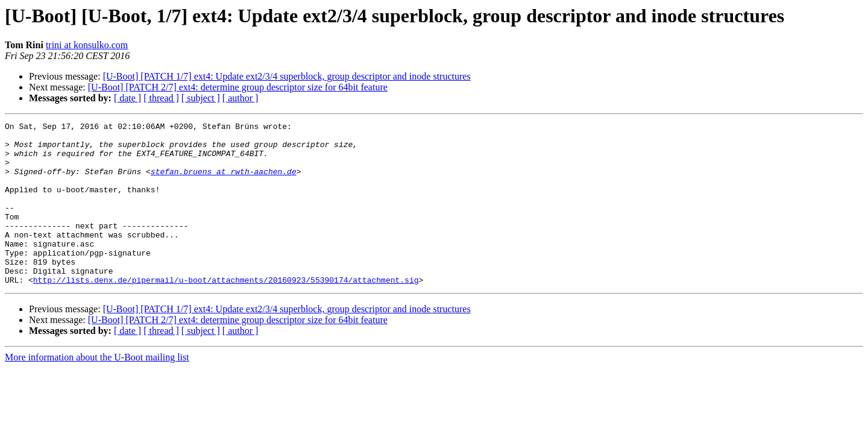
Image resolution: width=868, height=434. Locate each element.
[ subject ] (201, 98)
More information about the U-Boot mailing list (97, 390)
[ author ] (241, 98)
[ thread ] (161, 98)
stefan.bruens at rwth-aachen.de (224, 182)
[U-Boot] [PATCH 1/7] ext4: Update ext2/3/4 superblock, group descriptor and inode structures (287, 76)
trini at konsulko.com (87, 45)
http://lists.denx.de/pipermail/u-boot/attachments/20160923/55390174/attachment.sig (226, 312)
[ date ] (127, 98)
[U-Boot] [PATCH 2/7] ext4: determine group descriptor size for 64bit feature (238, 87)
